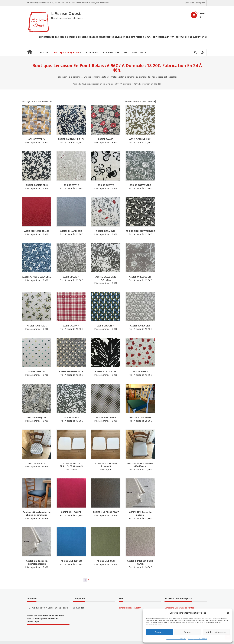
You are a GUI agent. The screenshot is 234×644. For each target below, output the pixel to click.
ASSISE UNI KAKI (106, 561)
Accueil (76, 84)
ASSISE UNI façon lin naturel (140, 513)
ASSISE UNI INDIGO (71, 561)
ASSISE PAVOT (106, 139)
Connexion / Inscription (195, 3)
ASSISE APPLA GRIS (140, 326)
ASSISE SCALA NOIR (106, 371)
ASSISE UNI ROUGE (71, 512)
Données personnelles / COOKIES (176, 639)
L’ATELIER (43, 52)
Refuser (188, 632)
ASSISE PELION (71, 277)
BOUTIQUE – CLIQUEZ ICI (66, 52)
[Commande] (139, 102)
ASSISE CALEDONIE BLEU (71, 139)
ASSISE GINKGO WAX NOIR (140, 231)
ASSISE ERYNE (71, 185)
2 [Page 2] (88, 580)
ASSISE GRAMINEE (106, 231)
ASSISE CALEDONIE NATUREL (106, 278)
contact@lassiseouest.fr (130, 608)
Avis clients (139, 52)
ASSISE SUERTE (106, 185)
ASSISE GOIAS (71, 417)
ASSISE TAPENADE (37, 326)
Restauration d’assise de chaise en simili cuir (37, 513)
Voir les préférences (216, 632)
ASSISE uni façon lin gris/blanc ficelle (37, 562)
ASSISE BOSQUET (37, 417)
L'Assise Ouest (66, 13)
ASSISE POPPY (140, 371)
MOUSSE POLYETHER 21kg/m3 (106, 465)
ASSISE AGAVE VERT (140, 185)
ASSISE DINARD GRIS (71, 231)
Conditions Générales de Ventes (179, 608)
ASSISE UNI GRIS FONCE (106, 512)
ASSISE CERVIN (71, 326)
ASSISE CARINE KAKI (140, 139)
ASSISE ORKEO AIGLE (140, 277)
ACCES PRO (92, 52)
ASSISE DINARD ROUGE (37, 231)
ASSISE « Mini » (37, 463)
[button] (228, 613)
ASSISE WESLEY (37, 139)
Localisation (111, 52)
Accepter (159, 632)
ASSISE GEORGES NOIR (71, 371)
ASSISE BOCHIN (106, 326)
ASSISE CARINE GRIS (37, 185)
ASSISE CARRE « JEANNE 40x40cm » (140, 465)
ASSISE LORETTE (37, 371)
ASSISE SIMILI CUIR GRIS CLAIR (140, 562)
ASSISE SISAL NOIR (106, 417)
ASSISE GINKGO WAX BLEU (37, 277)
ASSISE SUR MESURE (140, 417)
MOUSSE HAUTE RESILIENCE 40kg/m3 (71, 465)
